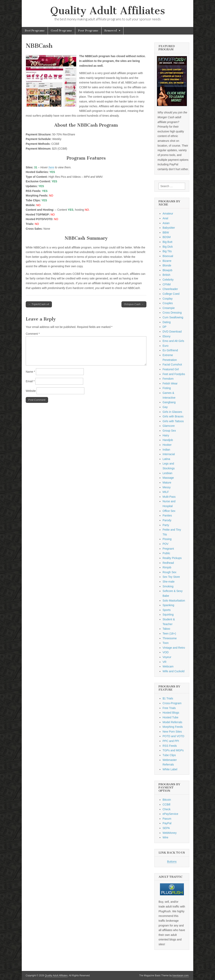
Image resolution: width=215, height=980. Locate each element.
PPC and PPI (171, 741)
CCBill (166, 804)
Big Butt (167, 242)
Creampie (169, 308)
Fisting (167, 388)
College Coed (171, 294)
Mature (167, 483)
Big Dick (168, 247)
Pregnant (168, 549)
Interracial (169, 454)
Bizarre (167, 261)
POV (166, 544)
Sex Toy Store (171, 577)
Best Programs (35, 31)
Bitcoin (167, 800)
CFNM (167, 284)
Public (166, 553)
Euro (166, 346)
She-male (169, 582)
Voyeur (167, 657)
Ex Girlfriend (170, 350)
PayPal (167, 823)
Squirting (168, 615)
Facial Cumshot (172, 364)
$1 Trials (168, 698)
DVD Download (172, 332)
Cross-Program (172, 703)
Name (30, 372)
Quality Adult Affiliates (108, 11)
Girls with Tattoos (173, 421)
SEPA (166, 828)
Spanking (168, 605)
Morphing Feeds (173, 727)
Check (167, 809)
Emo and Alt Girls (173, 341)
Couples (168, 303)
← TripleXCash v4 (39, 304)
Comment (33, 334)
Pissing (167, 539)
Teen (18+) (169, 633)
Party (166, 525)
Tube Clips (169, 755)
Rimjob (167, 567)
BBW (166, 232)
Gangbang (169, 402)
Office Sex (169, 511)
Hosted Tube (170, 717)
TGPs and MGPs (173, 750)
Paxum (167, 819)
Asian (166, 223)
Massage (168, 478)
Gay (165, 407)
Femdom (168, 379)
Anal (165, 218)
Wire (165, 837)
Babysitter (169, 228)
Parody (167, 520)
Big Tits (167, 251)
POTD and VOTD (173, 736)
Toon (166, 643)
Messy (167, 487)
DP (164, 327)
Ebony (167, 336)
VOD (166, 652)
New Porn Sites (172, 732)
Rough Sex (169, 572)
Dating (167, 322)
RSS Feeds (170, 746)
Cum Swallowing (173, 317)
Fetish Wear (170, 383)
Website (31, 391)
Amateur (168, 213)
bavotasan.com (181, 976)
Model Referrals (172, 722)
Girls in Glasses (172, 412)
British (166, 275)
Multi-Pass (169, 497)
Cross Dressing (172, 313)
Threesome (170, 638)
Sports (167, 610)
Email (30, 381)
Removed (111, 31)
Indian (166, 450)
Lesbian (167, 473)
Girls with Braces (173, 416)
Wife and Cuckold (174, 671)
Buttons (172, 862)
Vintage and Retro (174, 648)
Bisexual (168, 256)
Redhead (168, 563)
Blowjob (167, 270)
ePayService (170, 814)
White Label (170, 769)
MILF (166, 492)
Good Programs (61, 31)
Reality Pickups (172, 558)
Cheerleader (170, 289)
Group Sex (169, 431)
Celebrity (168, 280)
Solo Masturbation (174, 601)
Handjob (168, 440)
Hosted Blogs (171, 713)
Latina (166, 459)
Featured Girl (171, 369)
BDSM (167, 237)
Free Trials (169, 708)
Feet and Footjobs (174, 374)
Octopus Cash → (134, 304)
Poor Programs (88, 31)
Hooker (167, 445)
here (51, 167)
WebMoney (170, 833)
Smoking (168, 586)
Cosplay (168, 299)
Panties (167, 515)
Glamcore (169, 426)
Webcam (168, 666)
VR (164, 662)
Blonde (167, 265)
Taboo (166, 629)
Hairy (166, 435)
